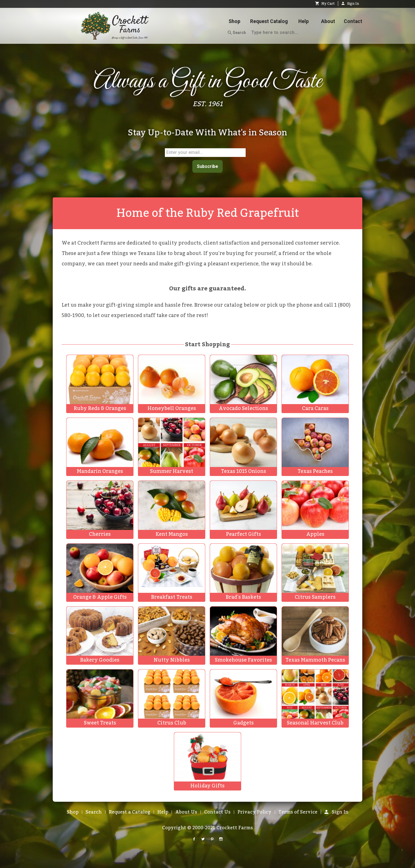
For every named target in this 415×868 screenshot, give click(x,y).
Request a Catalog (130, 811)
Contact (353, 21)
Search (237, 33)
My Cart (325, 4)
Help (304, 21)
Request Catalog (269, 21)
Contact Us (217, 811)
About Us (186, 811)
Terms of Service (298, 811)
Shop (234, 21)
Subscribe (208, 166)
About (328, 21)
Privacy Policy (254, 811)
